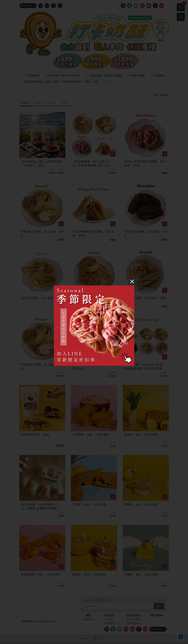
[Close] (132, 281)
